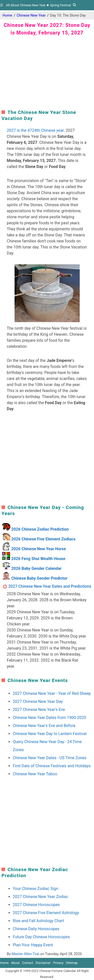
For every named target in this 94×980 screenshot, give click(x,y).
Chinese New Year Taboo (35, 774)
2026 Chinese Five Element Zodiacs (43, 539)
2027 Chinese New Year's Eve (39, 710)
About (15, 963)
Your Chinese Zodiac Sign (35, 889)
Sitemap (72, 963)
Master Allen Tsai (25, 954)
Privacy (58, 963)
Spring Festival (60, 5)
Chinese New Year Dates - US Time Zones (50, 758)
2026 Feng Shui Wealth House (38, 559)
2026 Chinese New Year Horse (39, 549)
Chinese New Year (31, 15)
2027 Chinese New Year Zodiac (40, 897)
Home (7, 15)
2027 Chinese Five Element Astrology (46, 913)
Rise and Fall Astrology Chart (38, 921)
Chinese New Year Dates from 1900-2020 (49, 718)
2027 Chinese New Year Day (38, 701)
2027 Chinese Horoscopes (36, 905)
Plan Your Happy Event (33, 945)
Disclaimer (43, 963)
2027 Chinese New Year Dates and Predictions (50, 586)
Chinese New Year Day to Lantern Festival (50, 734)
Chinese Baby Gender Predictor (39, 578)
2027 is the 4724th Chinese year (35, 130)
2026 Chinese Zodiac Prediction (40, 529)
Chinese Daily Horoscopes (36, 929)
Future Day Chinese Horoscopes (41, 937)
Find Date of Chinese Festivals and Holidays (52, 766)
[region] (47, 72)
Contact (28, 963)
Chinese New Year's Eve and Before (44, 726)
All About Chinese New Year (26, 5)
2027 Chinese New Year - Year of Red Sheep (52, 693)
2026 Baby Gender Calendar (36, 568)
